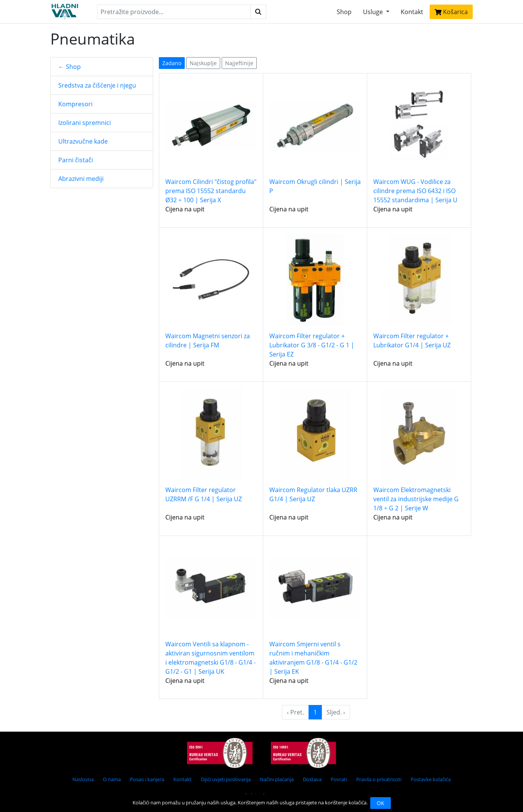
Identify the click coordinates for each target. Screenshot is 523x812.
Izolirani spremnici (85, 123)
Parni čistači (76, 160)
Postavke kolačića (431, 779)
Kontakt (412, 12)
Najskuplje (203, 63)
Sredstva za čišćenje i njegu (97, 85)
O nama (112, 779)
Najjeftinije (239, 63)
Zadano (172, 63)
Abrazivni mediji (81, 179)
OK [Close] (381, 803)
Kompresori (75, 104)
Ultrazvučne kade (83, 141)
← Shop (70, 67)
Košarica (451, 12)
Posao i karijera (147, 779)
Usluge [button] (374, 12)
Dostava (312, 779)
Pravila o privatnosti (379, 779)
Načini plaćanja (277, 779)
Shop (344, 12)
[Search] (174, 12)
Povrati (339, 779)
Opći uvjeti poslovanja (226, 779)
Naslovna (83, 779)
